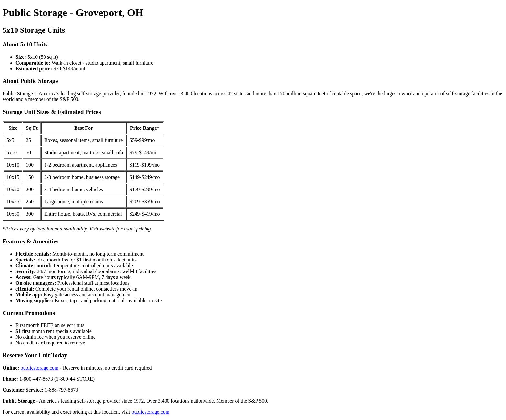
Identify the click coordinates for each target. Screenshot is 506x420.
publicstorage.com (40, 368)
